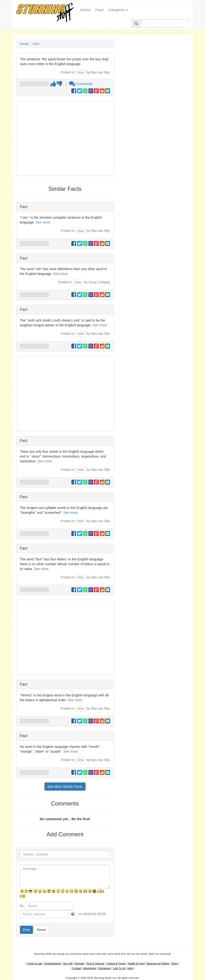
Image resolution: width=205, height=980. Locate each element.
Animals (79, 963)
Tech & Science (95, 963)
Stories (87, 9)
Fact (36, 44)
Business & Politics (158, 963)
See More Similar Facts (65, 787)
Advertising (90, 968)
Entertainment (53, 963)
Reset (41, 930)
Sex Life (68, 963)
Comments (81, 84)
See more (43, 222)
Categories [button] (118, 10)
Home (24, 44)
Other (81, 73)
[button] (73, 914)
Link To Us (119, 968)
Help (130, 968)
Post (26, 930)
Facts (99, 10)
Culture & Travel (116, 963)
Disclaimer (105, 968)
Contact (77, 968)
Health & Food (136, 963)
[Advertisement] (65, 138)
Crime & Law (35, 963)
